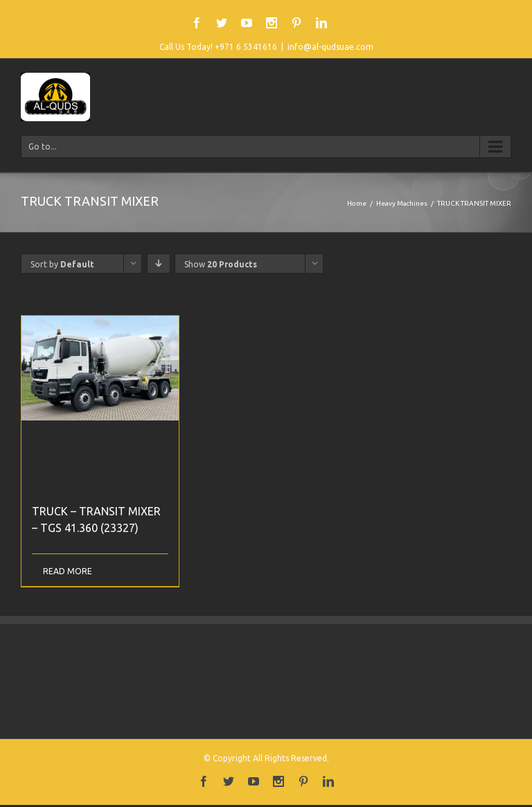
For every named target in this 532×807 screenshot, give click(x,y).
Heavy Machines (402, 203)
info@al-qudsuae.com (330, 47)
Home (357, 203)
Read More (68, 571)
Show (221, 264)
